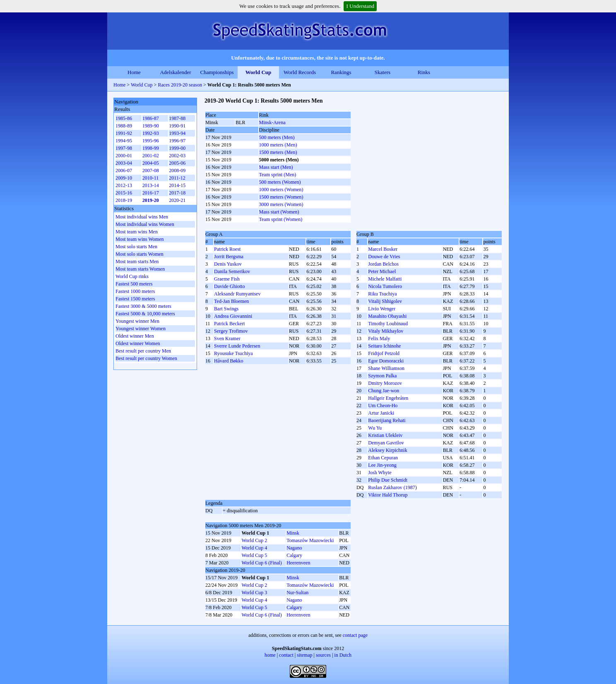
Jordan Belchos (383, 264)
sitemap (304, 655)
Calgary (294, 555)
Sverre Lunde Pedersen (237, 346)
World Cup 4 (254, 548)
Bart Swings (226, 309)
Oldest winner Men (135, 336)
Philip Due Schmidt (388, 480)
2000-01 (124, 156)
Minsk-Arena (272, 122)
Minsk (293, 533)
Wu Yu (375, 428)
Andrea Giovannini (233, 316)
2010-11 (151, 178)
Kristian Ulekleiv (385, 435)
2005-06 (177, 163)
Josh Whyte (380, 473)
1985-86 (124, 118)
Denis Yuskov (228, 264)
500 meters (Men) (277, 137)
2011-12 (177, 178)
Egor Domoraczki (386, 361)
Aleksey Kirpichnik (387, 450)
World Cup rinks (132, 276)
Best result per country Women (146, 358)
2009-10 (124, 178)
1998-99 (151, 148)
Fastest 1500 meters (135, 299)
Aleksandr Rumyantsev (237, 294)
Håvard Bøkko (229, 361)
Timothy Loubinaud (388, 324)
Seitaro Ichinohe (384, 346)
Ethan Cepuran (383, 458)
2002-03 (177, 156)
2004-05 (151, 163)
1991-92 (124, 133)
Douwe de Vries (384, 257)
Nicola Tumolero (385, 286)
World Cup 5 (254, 555)
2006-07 (124, 170)
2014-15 (177, 185)
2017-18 (177, 193)
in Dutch (343, 655)
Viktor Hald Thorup (388, 495)
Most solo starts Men (136, 247)
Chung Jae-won (384, 391)
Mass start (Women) (279, 212)
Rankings (341, 72)
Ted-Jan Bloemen (231, 301)
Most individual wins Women (145, 224)
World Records (300, 72)
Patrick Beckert (229, 324)
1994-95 (124, 141)
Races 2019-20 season (180, 85)
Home (134, 72)
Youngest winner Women (141, 329)
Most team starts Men (137, 262)
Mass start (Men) (276, 167)
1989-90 (151, 126)
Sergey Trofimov (231, 331)
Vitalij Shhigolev (385, 301)
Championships (217, 72)
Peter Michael (382, 271)
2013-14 (151, 185)
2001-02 (151, 156)
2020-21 (177, 200)
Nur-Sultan (297, 593)
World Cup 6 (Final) (261, 563)
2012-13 (124, 185)
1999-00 (177, 148)
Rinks (424, 72)
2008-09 (177, 170)
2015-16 (124, 193)
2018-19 (124, 200)
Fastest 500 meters (134, 284)
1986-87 (151, 118)
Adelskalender (175, 72)
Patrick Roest (227, 249)
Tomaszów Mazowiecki (310, 540)
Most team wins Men (137, 232)
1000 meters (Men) (278, 145)
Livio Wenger (382, 309)
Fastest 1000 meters (135, 291)
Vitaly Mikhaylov (386, 331)
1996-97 (177, 141)
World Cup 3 (254, 593)
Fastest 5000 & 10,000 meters (145, 314)
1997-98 (124, 148)
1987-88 (177, 118)
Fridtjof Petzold (384, 353)
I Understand (360, 6)
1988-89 (124, 126)
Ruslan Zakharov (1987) (392, 487)
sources (323, 655)
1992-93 (151, 133)
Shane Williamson (386, 368)
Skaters (383, 72)
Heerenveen (298, 563)
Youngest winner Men (137, 321)
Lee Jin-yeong (382, 465)
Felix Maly (379, 338)
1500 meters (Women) (281, 197)
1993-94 (177, 133)
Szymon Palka (382, 376)
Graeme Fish (227, 279)
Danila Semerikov (232, 271)
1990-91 (177, 126)
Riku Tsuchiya (382, 294)
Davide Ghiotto (229, 286)
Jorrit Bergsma (229, 257)
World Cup (259, 72)
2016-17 (151, 193)
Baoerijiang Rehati (387, 420)
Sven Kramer (227, 338)
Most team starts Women (140, 269)
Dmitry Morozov (385, 383)
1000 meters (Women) (281, 190)
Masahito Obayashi (387, 316)
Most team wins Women (140, 239)
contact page (355, 635)
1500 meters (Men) (278, 152)
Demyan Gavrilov (386, 443)
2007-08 (151, 170)
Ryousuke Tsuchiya (233, 353)
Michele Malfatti (385, 279)
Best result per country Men (143, 351)
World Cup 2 (254, 540)
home (270, 655)
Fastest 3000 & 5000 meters (143, 306)
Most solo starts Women (140, 254)
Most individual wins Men (142, 217)
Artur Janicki (381, 413)
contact (286, 655)
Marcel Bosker (383, 249)
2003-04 (124, 163)
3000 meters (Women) (281, 204)
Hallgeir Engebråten (388, 398)
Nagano (294, 548)
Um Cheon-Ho (383, 406)
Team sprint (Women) (281, 219)
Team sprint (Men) (278, 175)
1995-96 (151, 141)
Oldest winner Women (138, 343)
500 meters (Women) (280, 182)
